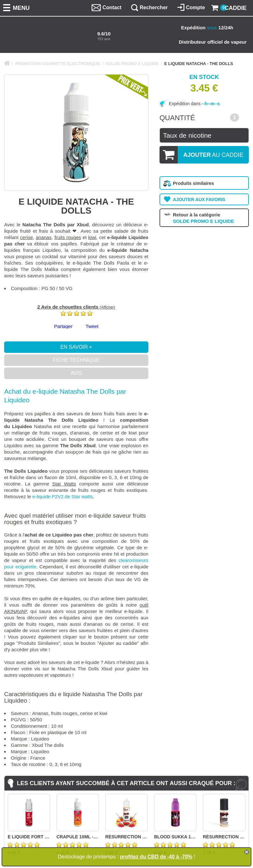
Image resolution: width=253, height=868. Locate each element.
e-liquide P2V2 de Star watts (62, 496)
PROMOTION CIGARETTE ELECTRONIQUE (58, 64)
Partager (63, 326)
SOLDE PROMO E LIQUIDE (132, 64)
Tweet (92, 326)
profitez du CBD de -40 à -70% (156, 857)
